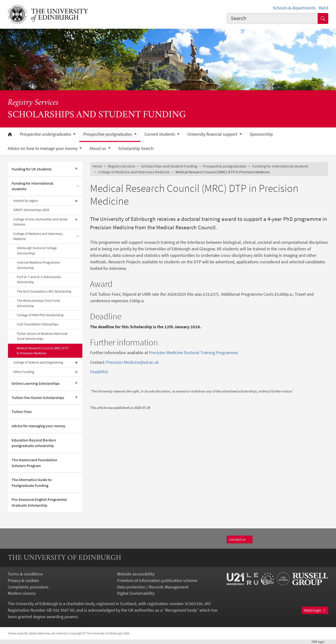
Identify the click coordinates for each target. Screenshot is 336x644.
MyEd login (315, 610)
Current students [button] (160, 134)
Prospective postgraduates (225, 166)
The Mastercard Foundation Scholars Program (34, 463)
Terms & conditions (25, 574)
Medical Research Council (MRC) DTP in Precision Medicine (43, 351)
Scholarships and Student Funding (169, 166)
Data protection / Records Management (153, 587)
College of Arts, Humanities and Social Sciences (40, 222)
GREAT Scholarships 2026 (31, 210)
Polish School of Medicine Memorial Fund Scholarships (42, 336)
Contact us (240, 539)
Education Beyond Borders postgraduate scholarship (34, 443)
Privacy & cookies (23, 580)
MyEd (323, 8)
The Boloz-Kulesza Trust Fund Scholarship (38, 303)
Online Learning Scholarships (36, 383)
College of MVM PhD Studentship (40, 315)
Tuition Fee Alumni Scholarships (38, 398)
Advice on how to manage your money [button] (43, 148)
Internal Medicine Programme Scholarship (38, 265)
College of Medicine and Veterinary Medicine (38, 236)
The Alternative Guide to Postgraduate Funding (32, 483)
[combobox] (272, 18)
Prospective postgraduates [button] (108, 134)
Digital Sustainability (136, 593)
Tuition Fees (22, 412)
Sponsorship (261, 134)
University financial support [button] (213, 134)
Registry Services (33, 103)
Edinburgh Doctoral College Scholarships (37, 250)
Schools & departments (294, 8)
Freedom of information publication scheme (157, 580)
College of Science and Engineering (38, 362)
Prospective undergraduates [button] (46, 134)
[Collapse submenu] (78, 186)
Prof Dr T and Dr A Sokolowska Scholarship (39, 279)
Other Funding (24, 372)
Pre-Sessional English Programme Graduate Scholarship (39, 502)
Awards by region (26, 201)
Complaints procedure (28, 587)
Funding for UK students (32, 169)
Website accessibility (136, 574)
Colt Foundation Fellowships (38, 324)
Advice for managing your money (38, 426)
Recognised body (181, 610)
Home (97, 166)
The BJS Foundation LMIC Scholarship (44, 291)
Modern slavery (22, 593)
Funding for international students (32, 186)
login (320, 642)
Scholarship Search (136, 148)
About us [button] (98, 148)
